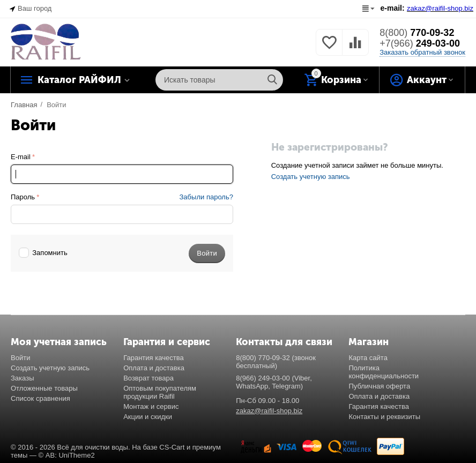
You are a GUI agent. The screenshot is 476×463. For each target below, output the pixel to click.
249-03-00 (420, 43)
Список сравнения (40, 398)
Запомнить (43, 253)
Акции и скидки (148, 417)
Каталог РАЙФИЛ (79, 80)
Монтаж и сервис (151, 406)
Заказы (23, 378)
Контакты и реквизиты (384, 417)
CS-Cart (172, 447)
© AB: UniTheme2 (67, 455)
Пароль (23, 197)
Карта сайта (368, 358)
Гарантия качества (154, 358)
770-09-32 (417, 33)
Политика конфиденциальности (384, 372)
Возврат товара (148, 378)
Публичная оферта (379, 386)
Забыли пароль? (206, 197)
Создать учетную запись (311, 177)
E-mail (21, 157)
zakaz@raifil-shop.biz (269, 411)
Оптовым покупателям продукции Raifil (160, 392)
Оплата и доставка (154, 368)
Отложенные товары (44, 388)
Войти (20, 358)
